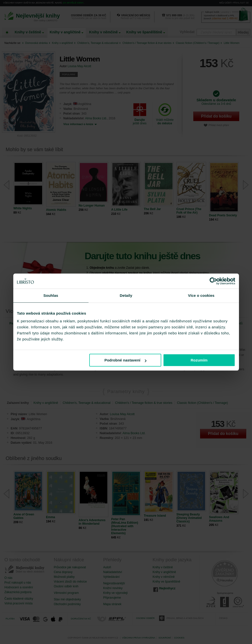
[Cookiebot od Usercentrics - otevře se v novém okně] (213, 281)
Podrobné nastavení (125, 360)
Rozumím (199, 360)
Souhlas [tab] (51, 295)
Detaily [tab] (126, 295)
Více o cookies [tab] (201, 295)
